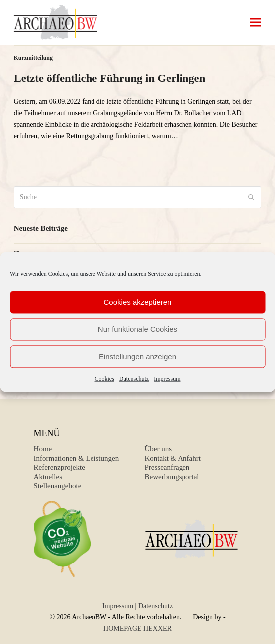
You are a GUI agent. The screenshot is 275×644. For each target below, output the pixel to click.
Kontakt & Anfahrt (173, 458)
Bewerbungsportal (172, 477)
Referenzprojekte (59, 467)
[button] (256, 23)
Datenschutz (134, 379)
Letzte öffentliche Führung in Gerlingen (110, 78)
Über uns (158, 449)
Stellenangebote (58, 486)
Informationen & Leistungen (77, 458)
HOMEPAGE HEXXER (137, 628)
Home (43, 449)
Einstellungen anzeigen (137, 357)
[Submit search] (251, 197)
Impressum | (120, 606)
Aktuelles (48, 477)
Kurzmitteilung (33, 58)
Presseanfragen (167, 467)
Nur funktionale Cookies (137, 329)
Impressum (167, 379)
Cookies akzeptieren (138, 302)
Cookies (105, 379)
